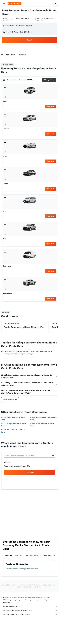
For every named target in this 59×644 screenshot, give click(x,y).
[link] (29, 472)
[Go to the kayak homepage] (14, 3)
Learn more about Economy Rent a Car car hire (22, 569)
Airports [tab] (18, 556)
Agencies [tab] (8, 556)
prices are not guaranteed (45, 600)
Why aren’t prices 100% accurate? (31, 614)
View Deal (51, 106)
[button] (4, 3)
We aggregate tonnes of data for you (31, 610)
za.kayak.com (6, 585)
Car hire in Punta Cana (48, 585)
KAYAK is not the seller (31, 606)
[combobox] (8, 19)
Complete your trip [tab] (32, 556)
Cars (14, 585)
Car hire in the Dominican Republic (28, 585)
